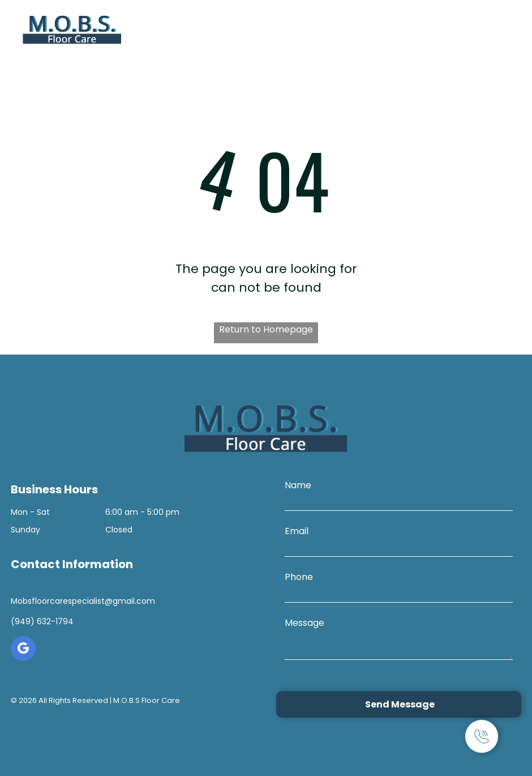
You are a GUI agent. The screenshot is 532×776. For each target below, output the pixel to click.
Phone (299, 577)
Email (297, 531)
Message (304, 623)
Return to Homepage (266, 329)
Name (298, 485)
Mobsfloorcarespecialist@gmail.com (83, 601)
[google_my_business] (23, 650)
